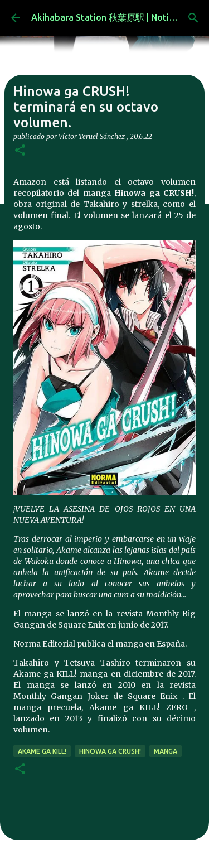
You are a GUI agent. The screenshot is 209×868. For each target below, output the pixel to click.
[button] (20, 151)
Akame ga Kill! (42, 751)
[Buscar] (193, 18)
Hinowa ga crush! (110, 751)
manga (166, 751)
